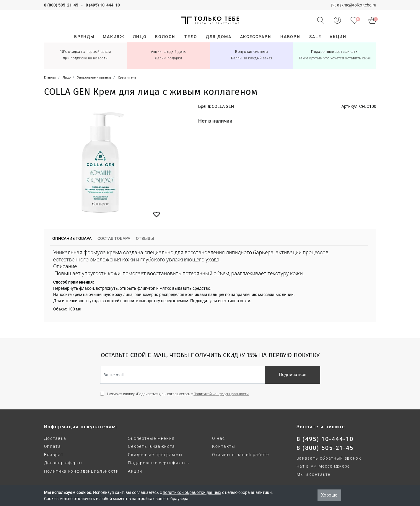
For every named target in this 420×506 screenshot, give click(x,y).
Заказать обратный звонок (329, 458)
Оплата (53, 446)
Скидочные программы (155, 455)
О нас (218, 438)
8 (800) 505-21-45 (61, 5)
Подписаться (293, 375)
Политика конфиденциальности (82, 471)
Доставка (55, 438)
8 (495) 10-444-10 (103, 5)
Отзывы (145, 238)
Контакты (224, 446)
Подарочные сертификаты (159, 463)
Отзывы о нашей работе (240, 455)
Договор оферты (64, 463)
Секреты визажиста (152, 446)
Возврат (54, 455)
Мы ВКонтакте (314, 474)
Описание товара (72, 238)
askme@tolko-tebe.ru (357, 5)
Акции (135, 471)
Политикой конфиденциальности (221, 394)
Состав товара (114, 238)
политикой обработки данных (192, 492)
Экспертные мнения (151, 438)
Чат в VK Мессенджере (323, 466)
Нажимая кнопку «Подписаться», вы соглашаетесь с (178, 394)
